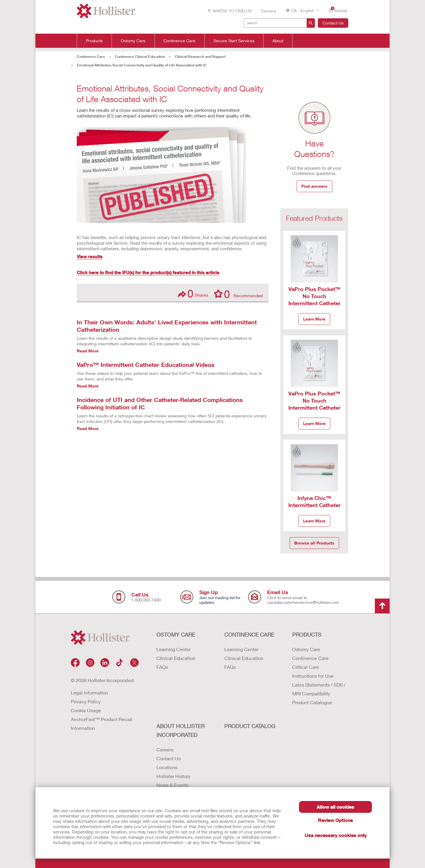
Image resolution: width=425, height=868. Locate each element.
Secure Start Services (234, 41)
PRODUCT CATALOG (250, 726)
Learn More (314, 319)
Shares (193, 294)
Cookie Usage (86, 710)
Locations (167, 767)
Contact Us (333, 23)
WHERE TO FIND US (229, 11)
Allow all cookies (335, 807)
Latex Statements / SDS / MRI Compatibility (319, 689)
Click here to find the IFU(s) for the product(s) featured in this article (148, 272)
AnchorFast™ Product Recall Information (102, 724)
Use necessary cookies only (336, 835)
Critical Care (306, 667)
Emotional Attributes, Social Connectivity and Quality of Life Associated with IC (142, 65)
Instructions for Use (313, 676)
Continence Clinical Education (140, 57)
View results (90, 256)
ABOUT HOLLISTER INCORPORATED (180, 730)
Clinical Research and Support (200, 57)
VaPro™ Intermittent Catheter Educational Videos (146, 364)
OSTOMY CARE (176, 635)
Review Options (335, 820)
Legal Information (89, 693)
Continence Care (179, 41)
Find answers (314, 186)
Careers (269, 11)
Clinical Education (176, 658)
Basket (338, 10)
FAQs (162, 667)
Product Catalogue (312, 702)
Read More (88, 351)
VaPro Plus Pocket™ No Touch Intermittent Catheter (314, 296)
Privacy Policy (86, 701)
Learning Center (174, 649)
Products (94, 41)
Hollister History (173, 776)
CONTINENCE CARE (249, 635)
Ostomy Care (133, 41)
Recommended (238, 294)
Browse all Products (314, 543)
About (278, 41)
